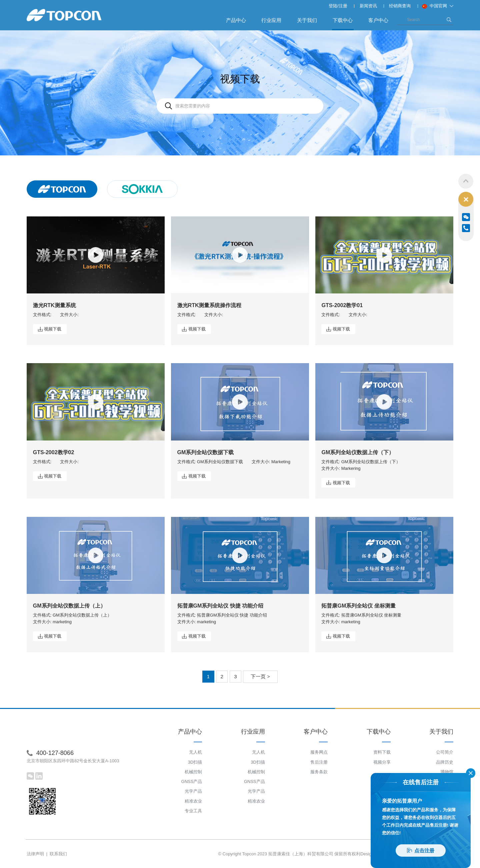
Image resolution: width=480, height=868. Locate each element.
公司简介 (445, 752)
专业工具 (193, 811)
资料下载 (382, 752)
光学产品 (193, 791)
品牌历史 (445, 762)
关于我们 (307, 20)
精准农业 (193, 801)
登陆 (333, 6)
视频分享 (382, 762)
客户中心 (378, 20)
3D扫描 (195, 762)
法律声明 (35, 854)
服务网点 (319, 752)
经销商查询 (400, 6)
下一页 (260, 676)
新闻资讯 (368, 6)
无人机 (195, 752)
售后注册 (319, 762)
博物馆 (447, 772)
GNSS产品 (192, 781)
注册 (343, 6)
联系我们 (58, 854)
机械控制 (193, 772)
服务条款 (319, 772)
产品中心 (236, 20)
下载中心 (343, 24)
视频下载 (53, 329)
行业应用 (271, 20)
